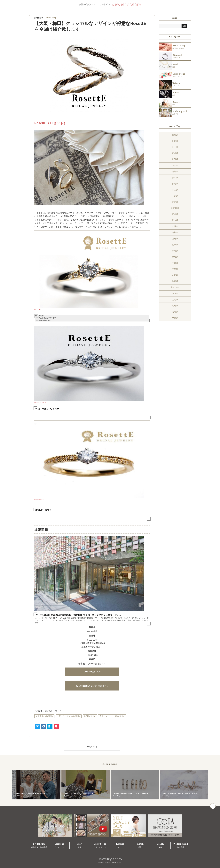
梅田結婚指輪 (90, 716)
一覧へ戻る (92, 747)
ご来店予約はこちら (92, 672)
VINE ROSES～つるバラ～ (41, 403)
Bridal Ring (51, 18)
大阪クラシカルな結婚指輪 (69, 716)
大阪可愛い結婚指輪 (44, 716)
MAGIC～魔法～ (38, 310)
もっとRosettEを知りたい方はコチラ (92, 686)
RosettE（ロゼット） (51, 123)
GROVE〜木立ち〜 (39, 500)
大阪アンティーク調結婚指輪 (112, 716)
